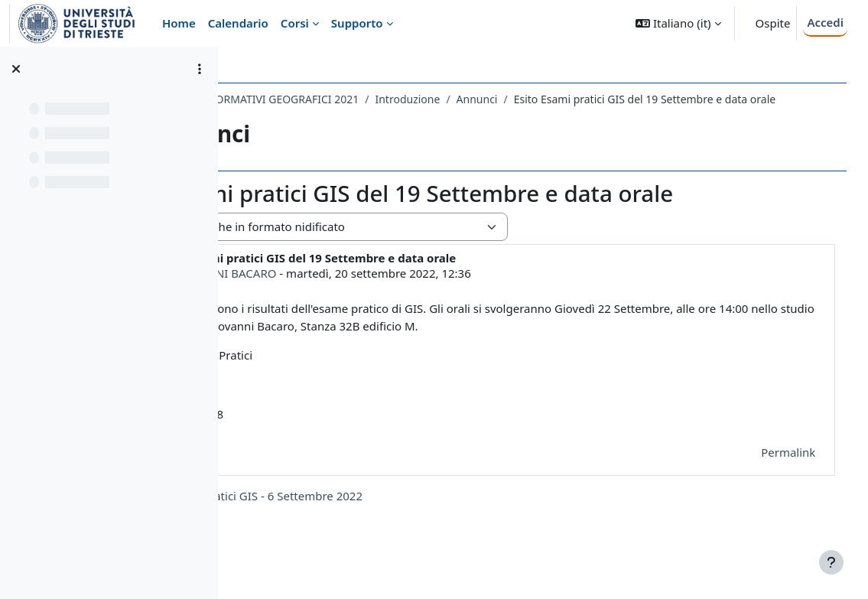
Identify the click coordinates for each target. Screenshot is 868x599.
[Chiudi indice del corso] (16, 69)
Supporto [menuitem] (357, 23)
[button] (678, 23)
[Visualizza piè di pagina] (831, 562)
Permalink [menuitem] (767, 468)
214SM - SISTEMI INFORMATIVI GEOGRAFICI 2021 (371, 99)
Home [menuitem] (179, 23)
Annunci (613, 99)
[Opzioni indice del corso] (200, 69)
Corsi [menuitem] (295, 23)
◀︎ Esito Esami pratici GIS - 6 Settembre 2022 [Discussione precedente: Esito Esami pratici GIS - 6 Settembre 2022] (378, 512)
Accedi (825, 22)
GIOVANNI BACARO (361, 289)
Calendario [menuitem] (238, 23)
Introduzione (544, 99)
